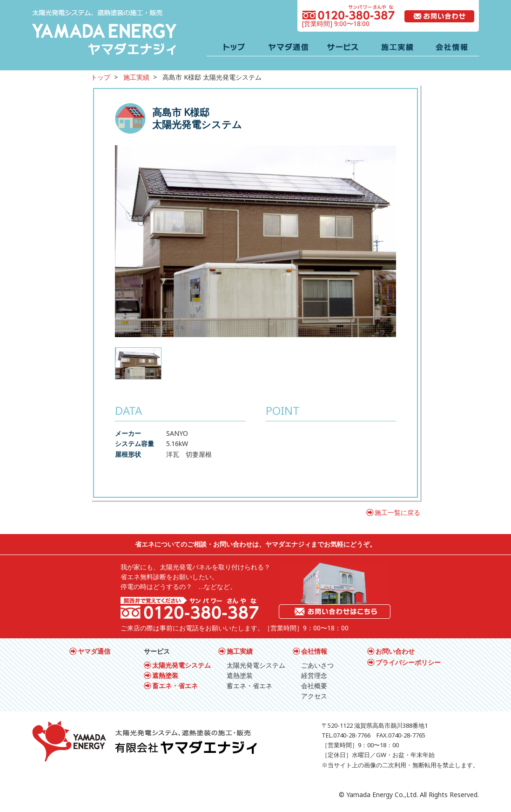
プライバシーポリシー (408, 662)
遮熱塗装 (165, 675)
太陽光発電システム (182, 665)
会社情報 (314, 651)
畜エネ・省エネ (175, 686)
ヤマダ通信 (94, 651)
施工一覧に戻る (397, 512)
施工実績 (136, 77)
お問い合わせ (395, 651)
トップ (101, 77)
